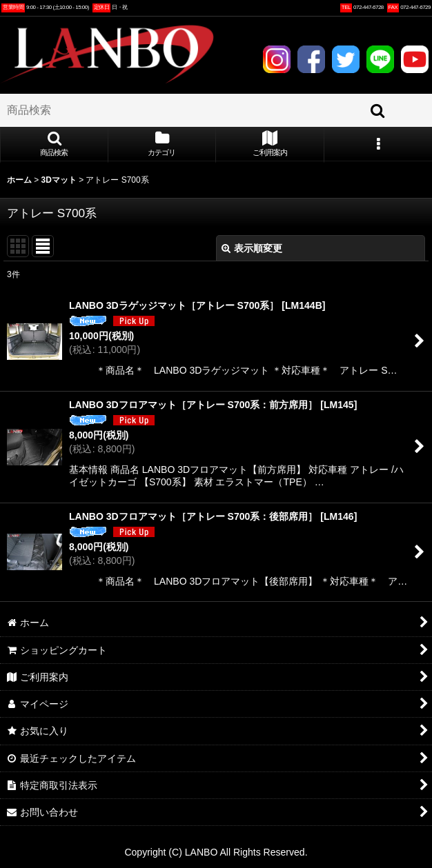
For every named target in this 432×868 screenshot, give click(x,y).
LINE (380, 59)
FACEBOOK (311, 59)
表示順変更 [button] (252, 248)
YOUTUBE (415, 59)
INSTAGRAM (277, 59)
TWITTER (346, 59)
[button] (54, 145)
